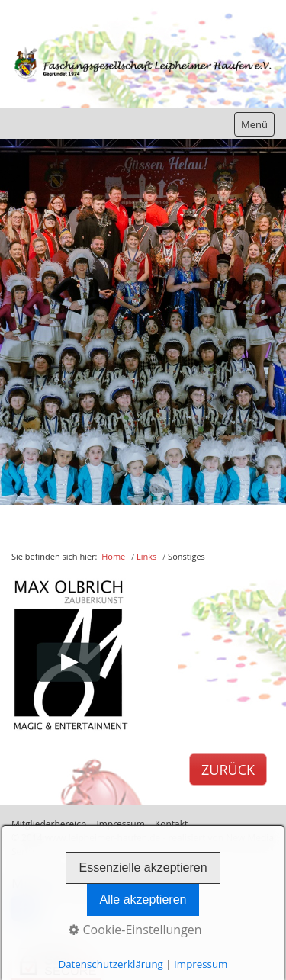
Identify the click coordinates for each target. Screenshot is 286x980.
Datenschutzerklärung (111, 964)
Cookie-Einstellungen (135, 930)
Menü (254, 124)
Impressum (201, 964)
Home (113, 556)
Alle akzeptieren (143, 900)
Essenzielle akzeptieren (143, 868)
